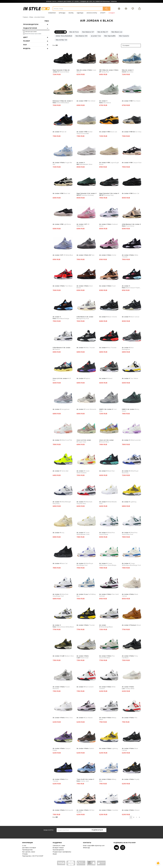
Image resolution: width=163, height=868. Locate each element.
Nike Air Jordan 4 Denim (128, 71)
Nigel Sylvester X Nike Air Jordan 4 (61, 71)
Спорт (103, 13)
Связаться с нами (59, 846)
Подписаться (97, 830)
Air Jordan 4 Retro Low (128, 688)
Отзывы (25, 854)
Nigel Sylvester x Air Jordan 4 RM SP (86, 194)
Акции (55, 854)
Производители (58, 850)
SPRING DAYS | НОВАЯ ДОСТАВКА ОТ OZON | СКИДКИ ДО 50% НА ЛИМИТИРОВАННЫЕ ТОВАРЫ (81, 1)
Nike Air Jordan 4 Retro (86, 71)
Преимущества (27, 850)
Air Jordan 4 (60, 132)
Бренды (62, 13)
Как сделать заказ (29, 852)
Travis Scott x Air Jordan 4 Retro (85, 780)
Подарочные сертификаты (62, 852)
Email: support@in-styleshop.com (94, 846)
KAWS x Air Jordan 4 (108, 410)
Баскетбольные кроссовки (33, 34)
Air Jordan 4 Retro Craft (83, 657)
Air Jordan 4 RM (86, 101)
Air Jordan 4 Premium (131, 625)
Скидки (112, 13)
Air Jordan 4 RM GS (132, 132)
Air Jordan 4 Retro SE (86, 255)
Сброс (47, 21)
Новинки (52, 13)
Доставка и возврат (29, 848)
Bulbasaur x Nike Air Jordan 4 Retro (63, 102)
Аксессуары (92, 13)
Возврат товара (58, 848)
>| (139, 817)
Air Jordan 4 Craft (63, 656)
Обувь (71, 13)
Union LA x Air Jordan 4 (62, 379)
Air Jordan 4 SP (83, 225)
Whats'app (86, 848)
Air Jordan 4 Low (86, 595)
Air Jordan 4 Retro (105, 102)
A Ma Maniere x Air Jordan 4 (61, 348)
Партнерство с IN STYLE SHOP (33, 856)
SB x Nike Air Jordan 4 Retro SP (109, 71)
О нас (24, 846)
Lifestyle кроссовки (31, 32)
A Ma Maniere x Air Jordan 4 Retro (131, 225)
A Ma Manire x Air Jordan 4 (85, 318)
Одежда (80, 13)
